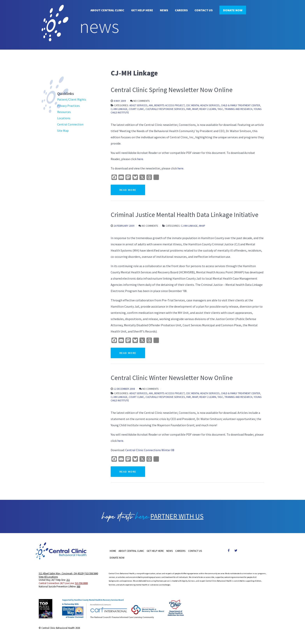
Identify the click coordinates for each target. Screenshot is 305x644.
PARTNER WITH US (177, 517)
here (140, 159)
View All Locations (48, 578)
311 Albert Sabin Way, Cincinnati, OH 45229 (61, 575)
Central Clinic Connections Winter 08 (150, 450)
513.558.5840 (92, 575)
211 (68, 582)
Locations (64, 118)
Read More (128, 190)
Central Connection (70, 124)
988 (78, 588)
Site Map (63, 131)
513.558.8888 (81, 585)
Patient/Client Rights (72, 99)
